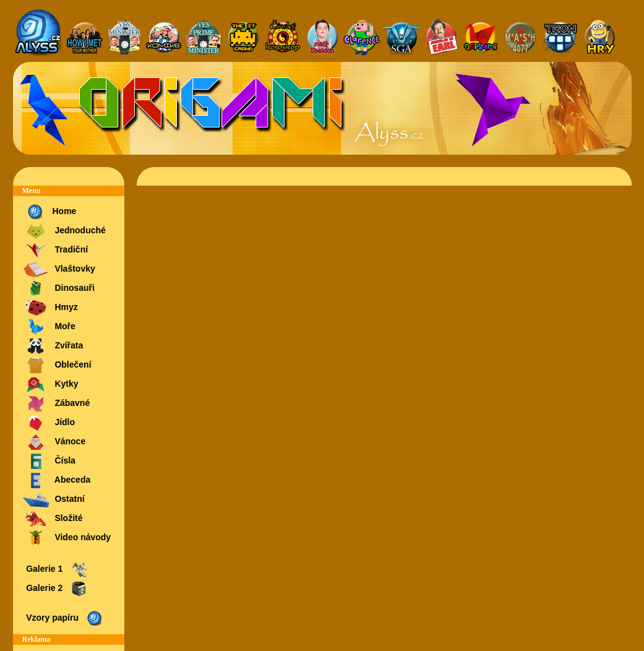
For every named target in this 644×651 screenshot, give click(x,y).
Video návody (67, 538)
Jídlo (49, 423)
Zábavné (56, 404)
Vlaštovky (59, 269)
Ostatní (54, 500)
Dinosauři (58, 289)
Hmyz (50, 308)
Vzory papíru (64, 619)
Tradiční (55, 250)
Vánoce (54, 442)
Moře (49, 327)
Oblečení (57, 365)
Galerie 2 (56, 589)
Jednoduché (64, 231)
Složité (53, 519)
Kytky (50, 385)
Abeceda (57, 481)
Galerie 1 (56, 570)
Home (49, 212)
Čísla (49, 461)
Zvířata (53, 346)
